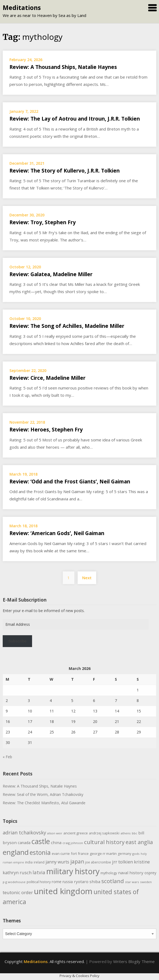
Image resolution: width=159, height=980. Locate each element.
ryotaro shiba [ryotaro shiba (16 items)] (87, 881)
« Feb (7, 757)
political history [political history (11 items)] (39, 882)
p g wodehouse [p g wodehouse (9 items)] (14, 882)
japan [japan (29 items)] (77, 861)
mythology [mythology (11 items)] (109, 873)
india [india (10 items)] (29, 862)
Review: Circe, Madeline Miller (47, 378)
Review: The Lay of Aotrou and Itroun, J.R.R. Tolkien (75, 119)
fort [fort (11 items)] (74, 853)
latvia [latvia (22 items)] (39, 872)
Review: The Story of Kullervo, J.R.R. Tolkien (65, 171)
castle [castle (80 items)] (41, 841)
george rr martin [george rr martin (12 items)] (103, 853)
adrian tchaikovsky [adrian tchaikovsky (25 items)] (24, 833)
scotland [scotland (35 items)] (113, 881)
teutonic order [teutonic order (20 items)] (18, 892)
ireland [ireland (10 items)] (39, 862)
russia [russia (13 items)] (68, 882)
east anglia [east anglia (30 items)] (139, 842)
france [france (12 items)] (83, 853)
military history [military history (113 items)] (73, 871)
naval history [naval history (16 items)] (131, 873)
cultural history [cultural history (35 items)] (104, 842)
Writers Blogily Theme (134, 961)
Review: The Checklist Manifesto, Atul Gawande (44, 803)
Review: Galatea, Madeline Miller (51, 274)
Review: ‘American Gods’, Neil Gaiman (57, 533)
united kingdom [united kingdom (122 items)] (63, 891)
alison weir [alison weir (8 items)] (55, 833)
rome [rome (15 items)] (57, 881)
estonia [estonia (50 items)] (40, 852)
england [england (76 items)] (16, 852)
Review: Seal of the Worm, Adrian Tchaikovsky (43, 794)
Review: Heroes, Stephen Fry (46, 430)
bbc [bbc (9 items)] (134, 833)
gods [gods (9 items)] (136, 854)
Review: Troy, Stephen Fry (43, 222)
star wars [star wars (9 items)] (132, 882)
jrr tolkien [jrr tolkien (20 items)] (122, 862)
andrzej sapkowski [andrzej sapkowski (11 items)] (104, 833)
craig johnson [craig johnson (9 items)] (73, 843)
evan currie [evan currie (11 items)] (61, 853)
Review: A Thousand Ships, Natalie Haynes (63, 67)
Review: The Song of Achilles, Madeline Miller (67, 326)
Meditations (22, 8)
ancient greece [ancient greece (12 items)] (76, 833)
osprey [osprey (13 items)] (150, 873)
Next (87, 578)
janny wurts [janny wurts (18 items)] (57, 862)
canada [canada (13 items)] (24, 843)
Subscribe (18, 641)
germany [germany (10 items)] (125, 854)
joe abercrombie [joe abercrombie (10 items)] (98, 862)
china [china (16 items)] (56, 842)
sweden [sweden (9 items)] (146, 882)
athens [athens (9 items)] (126, 833)
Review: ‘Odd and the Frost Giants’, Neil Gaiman (70, 482)
